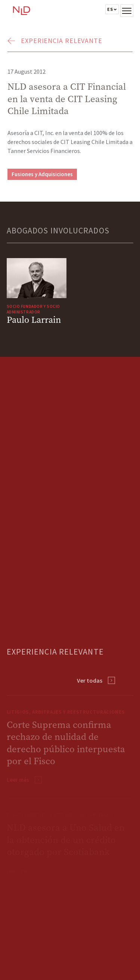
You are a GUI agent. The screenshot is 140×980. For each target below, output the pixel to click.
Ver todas (90, 680)
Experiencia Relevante (62, 41)
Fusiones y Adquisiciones (42, 174)
